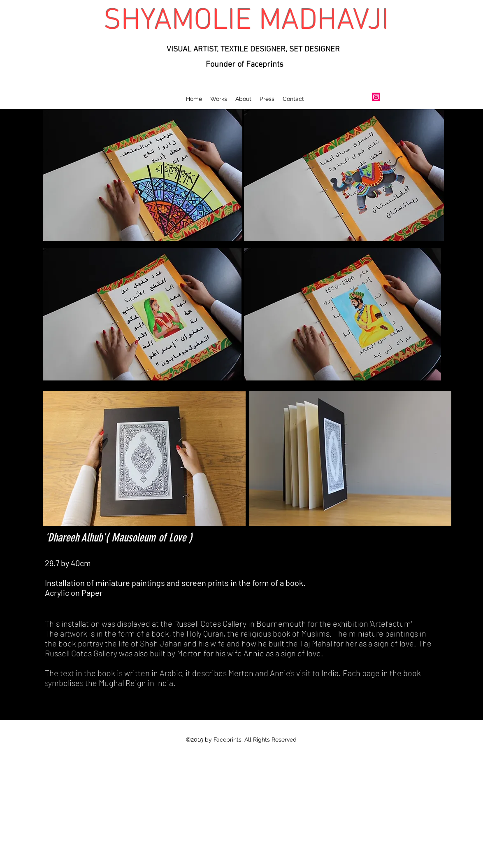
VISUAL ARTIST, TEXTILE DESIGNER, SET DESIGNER (253, 50)
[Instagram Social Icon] (376, 97)
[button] (219, 99)
